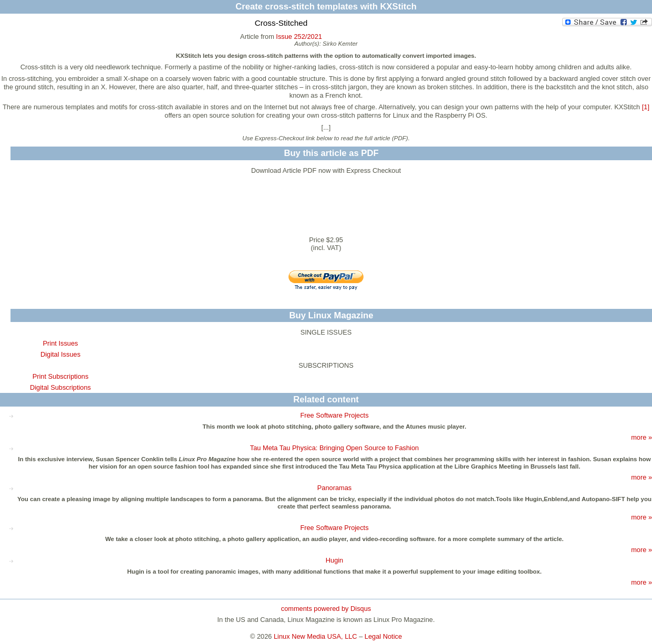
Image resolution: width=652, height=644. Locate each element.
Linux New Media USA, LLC (315, 636)
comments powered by (326, 609)
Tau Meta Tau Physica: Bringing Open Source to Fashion (334, 448)
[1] (646, 107)
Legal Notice (383, 636)
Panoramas (334, 488)
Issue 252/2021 (299, 37)
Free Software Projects (334, 415)
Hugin (334, 560)
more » (641, 437)
